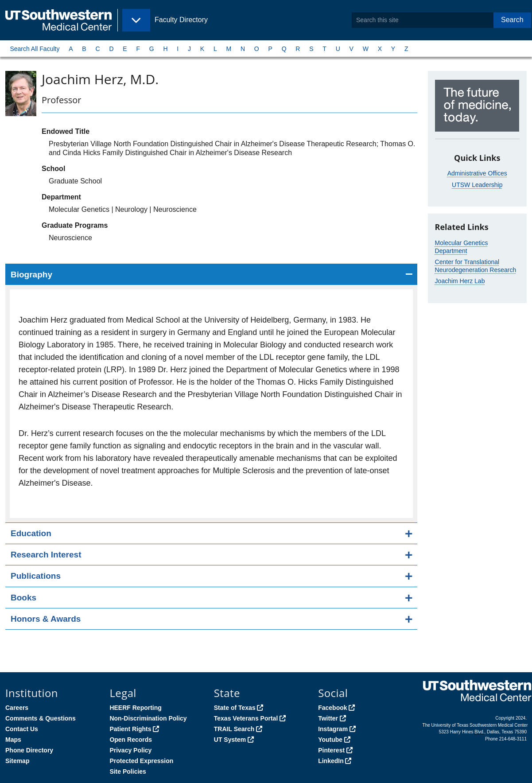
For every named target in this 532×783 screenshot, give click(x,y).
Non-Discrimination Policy (148, 718)
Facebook (332, 708)
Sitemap (17, 761)
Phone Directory (29, 750)
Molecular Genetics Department (462, 247)
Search (512, 20)
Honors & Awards (46, 619)
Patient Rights (130, 729)
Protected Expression (141, 761)
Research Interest (46, 555)
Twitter (328, 718)
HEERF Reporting (135, 708)
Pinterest (331, 750)
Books (23, 598)
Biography (31, 275)
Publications (36, 576)
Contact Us (22, 729)
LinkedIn (331, 761)
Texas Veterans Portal (246, 718)
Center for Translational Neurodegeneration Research (476, 266)
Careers (17, 708)
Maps (13, 740)
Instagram (333, 729)
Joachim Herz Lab (460, 281)
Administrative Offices (477, 173)
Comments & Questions (41, 718)
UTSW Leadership (477, 185)
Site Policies (128, 771)
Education (31, 533)
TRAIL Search (234, 729)
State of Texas (235, 708)
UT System (230, 740)
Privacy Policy (130, 750)
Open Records (131, 740)
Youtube (330, 740)
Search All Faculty (35, 49)
